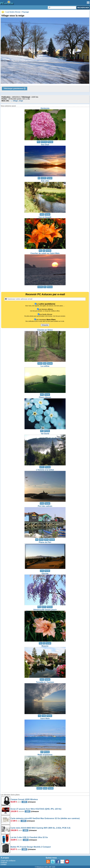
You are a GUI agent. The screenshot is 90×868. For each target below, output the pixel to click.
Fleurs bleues (45, 397)
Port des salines (45, 506)
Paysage (50, 142)
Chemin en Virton (45, 330)
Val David (45, 434)
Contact (4, 864)
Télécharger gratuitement (15, 89)
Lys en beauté (45, 217)
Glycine (45, 573)
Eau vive (45, 181)
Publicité (4, 862)
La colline (45, 366)
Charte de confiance (8, 861)
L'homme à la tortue (45, 470)
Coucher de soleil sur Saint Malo (45, 253)
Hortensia (45, 108)
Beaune (45, 646)
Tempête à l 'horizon (45, 682)
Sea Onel (45, 145)
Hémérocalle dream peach (45, 610)
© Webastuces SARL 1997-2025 (45, 867)
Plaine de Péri (45, 542)
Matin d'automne (45, 755)
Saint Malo (45, 718)
